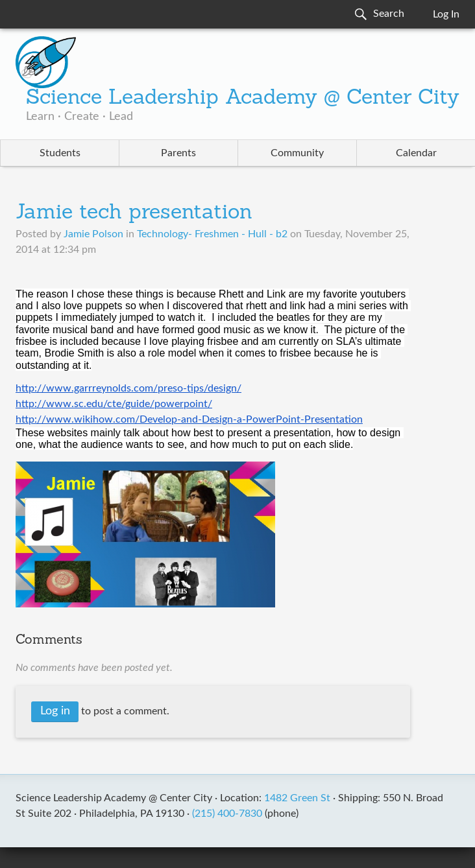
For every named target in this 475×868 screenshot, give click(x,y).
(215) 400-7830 (227, 814)
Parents (178, 153)
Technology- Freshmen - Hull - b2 (212, 234)
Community (297, 153)
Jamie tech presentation (134, 213)
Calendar (416, 153)
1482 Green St (297, 798)
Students (60, 153)
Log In (446, 14)
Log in (55, 711)
